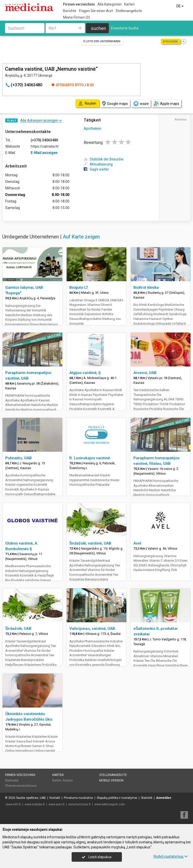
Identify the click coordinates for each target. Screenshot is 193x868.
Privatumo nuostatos (78, 798)
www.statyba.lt (35, 804)
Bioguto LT (79, 287)
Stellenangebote (129, 11)
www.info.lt (13, 804)
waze (141, 104)
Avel (137, 543)
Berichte (70, 11)
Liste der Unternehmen (102, 41)
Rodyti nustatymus (171, 856)
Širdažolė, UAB (18, 629)
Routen (68, 780)
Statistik (147, 798)
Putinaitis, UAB (18, 458)
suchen (99, 28)
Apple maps (166, 104)
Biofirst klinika (146, 287)
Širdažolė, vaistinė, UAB (90, 543)
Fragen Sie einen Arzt (96, 11)
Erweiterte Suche (125, 28)
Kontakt (55, 798)
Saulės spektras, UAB (31, 798)
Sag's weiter (96, 169)
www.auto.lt (57, 804)
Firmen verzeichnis (79, 4)
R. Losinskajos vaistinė (90, 458)
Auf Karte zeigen (81, 237)
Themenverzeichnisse (21, 786)
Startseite (12, 780)
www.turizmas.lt (80, 804)
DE (180, 6)
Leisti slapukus (97, 857)
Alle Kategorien (110, 4)
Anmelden (164, 798)
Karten (129, 4)
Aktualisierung (98, 164)
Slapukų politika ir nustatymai (117, 798)
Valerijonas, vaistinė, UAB (92, 629)
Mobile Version (111, 780)
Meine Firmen (77, 17)
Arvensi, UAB (145, 373)
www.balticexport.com (110, 804)
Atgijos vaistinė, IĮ (85, 373)
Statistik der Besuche (104, 159)
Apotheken (92, 129)
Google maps (115, 104)
